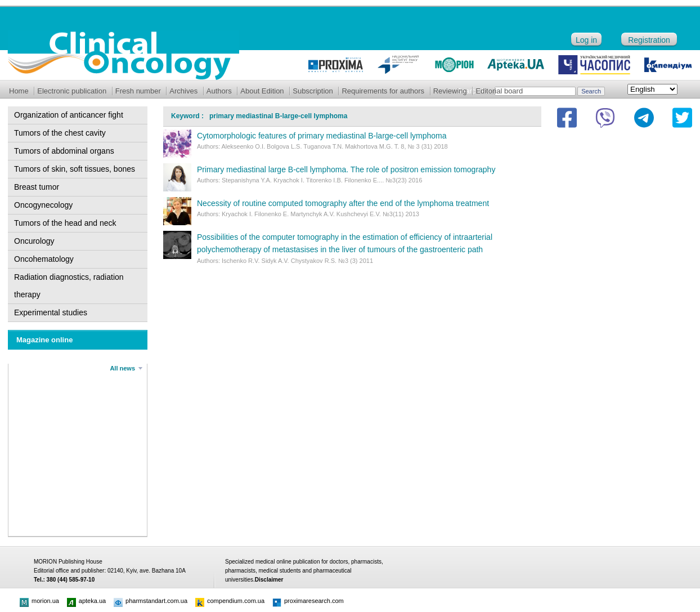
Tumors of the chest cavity (60, 133)
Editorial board (499, 91)
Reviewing (450, 91)
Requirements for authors (383, 91)
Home (19, 91)
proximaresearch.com (308, 601)
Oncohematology (44, 259)
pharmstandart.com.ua (151, 601)
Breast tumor (37, 187)
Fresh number (138, 91)
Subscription (313, 91)
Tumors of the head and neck (65, 223)
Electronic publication (72, 91)
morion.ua (39, 601)
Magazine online (44, 340)
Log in (586, 40)
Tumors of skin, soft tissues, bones (75, 169)
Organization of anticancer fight (69, 115)
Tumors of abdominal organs (64, 151)
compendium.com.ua (230, 601)
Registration (649, 40)
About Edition (262, 91)
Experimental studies (51, 312)
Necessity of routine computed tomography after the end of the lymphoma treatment (343, 203)
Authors (219, 91)
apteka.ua (86, 601)
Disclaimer (269, 580)
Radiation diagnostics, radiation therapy (69, 286)
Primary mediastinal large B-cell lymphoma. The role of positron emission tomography (346, 169)
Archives (183, 91)
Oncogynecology (43, 205)
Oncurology (34, 241)
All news (122, 368)
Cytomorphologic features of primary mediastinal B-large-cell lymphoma (322, 136)
